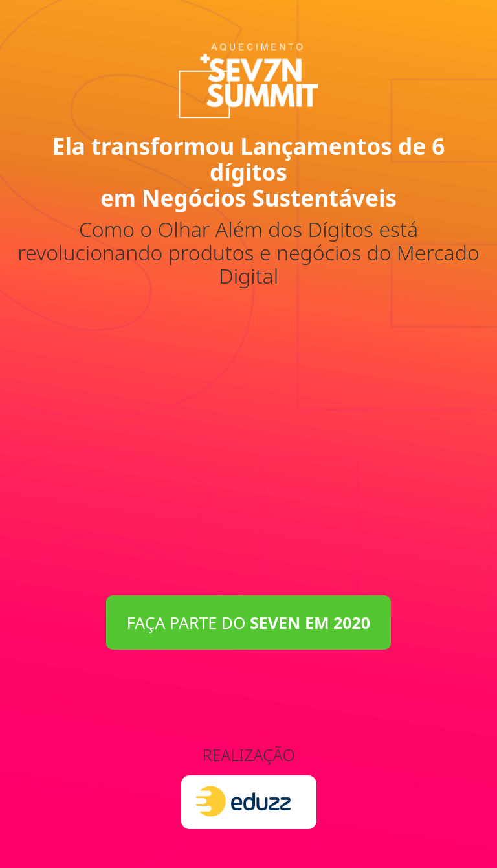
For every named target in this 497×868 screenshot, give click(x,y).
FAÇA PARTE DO (248, 622)
